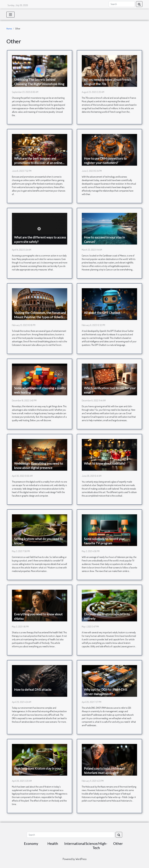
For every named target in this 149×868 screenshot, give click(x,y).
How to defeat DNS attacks (33, 689)
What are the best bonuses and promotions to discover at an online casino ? (38, 163)
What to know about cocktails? (105, 463)
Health (53, 843)
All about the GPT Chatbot (102, 313)
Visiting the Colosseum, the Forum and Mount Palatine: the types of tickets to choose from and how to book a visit (40, 317)
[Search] (122, 4)
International (75, 843)
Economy (31, 843)
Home (9, 29)
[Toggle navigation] (10, 15)
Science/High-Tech (96, 846)
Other (118, 843)
